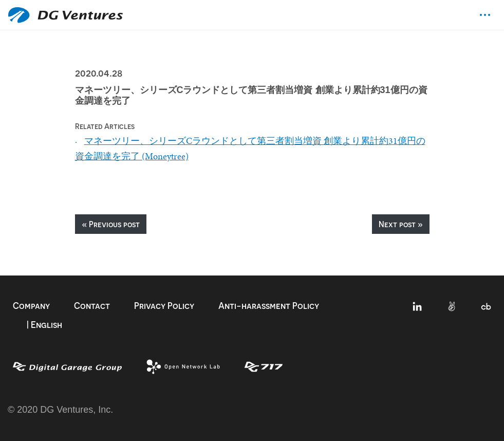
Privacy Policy (164, 306)
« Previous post (111, 224)
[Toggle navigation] (485, 15)
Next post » (401, 224)
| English (44, 325)
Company (31, 306)
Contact (92, 306)
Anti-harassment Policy (269, 306)
